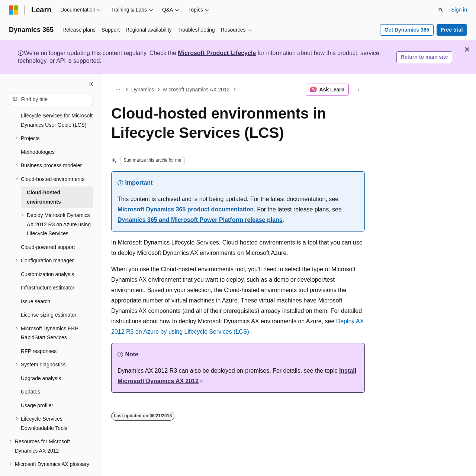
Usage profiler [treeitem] (37, 385)
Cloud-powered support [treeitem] (48, 227)
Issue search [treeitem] (36, 281)
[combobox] (51, 100)
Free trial (452, 30)
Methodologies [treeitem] (38, 132)
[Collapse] (91, 84)
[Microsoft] (14, 10)
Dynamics (143, 90)
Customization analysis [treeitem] (47, 254)
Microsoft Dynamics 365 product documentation (186, 209)
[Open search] (441, 10)
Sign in (459, 10)
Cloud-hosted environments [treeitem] (44, 177)
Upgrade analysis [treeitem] (41, 358)
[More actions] (358, 90)
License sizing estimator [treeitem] (49, 294)
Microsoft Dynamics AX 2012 (197, 90)
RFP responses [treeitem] (39, 331)
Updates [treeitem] (30, 371)
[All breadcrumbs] (118, 90)
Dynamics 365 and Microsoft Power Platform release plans (200, 220)
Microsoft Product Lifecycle (217, 53)
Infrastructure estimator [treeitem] (48, 267)
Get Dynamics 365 (407, 30)
